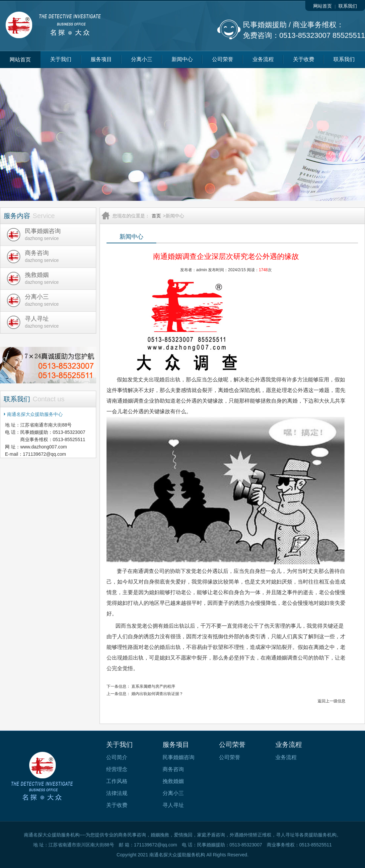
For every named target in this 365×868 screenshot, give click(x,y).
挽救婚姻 (173, 781)
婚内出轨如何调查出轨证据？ (157, 694)
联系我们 (348, 6)
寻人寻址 (173, 805)
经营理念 (117, 769)
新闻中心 (182, 59)
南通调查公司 (149, 571)
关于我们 (61, 59)
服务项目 (101, 59)
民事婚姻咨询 (179, 757)
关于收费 (304, 59)
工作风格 (117, 781)
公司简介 (117, 757)
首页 (156, 216)
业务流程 (263, 59)
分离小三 (142, 59)
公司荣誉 (223, 59)
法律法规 (117, 793)
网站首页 (323, 6)
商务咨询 (173, 769)
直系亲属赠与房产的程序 (153, 686)
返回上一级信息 (331, 701)
